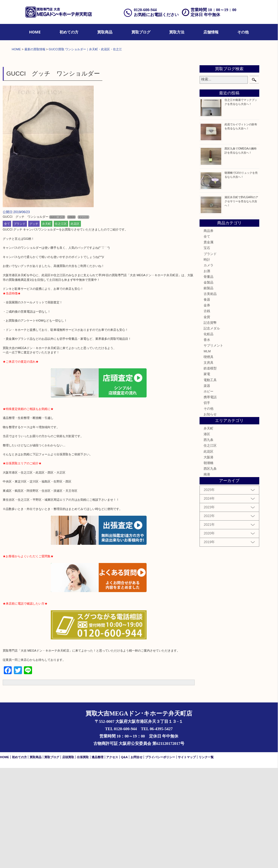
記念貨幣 (210, 423)
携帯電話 (210, 497)
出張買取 (83, 857)
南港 (207, 574)
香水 (207, 440)
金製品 (208, 382)
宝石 (207, 348)
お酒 (207, 371)
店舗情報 (211, 32)
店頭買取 (68, 857)
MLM (207, 451)
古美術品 (210, 394)
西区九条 (210, 569)
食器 (207, 399)
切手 (207, 503)
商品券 (208, 331)
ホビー (208, 491)
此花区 (75, 324)
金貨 (207, 417)
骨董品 (208, 377)
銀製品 (208, 388)
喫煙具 (208, 457)
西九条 (208, 540)
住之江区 (61, 324)
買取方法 (177, 32)
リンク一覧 (206, 857)
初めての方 (69, 32)
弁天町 (47, 324)
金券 (207, 405)
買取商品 (105, 32)
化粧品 (208, 434)
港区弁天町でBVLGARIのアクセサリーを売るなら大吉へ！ (241, 301)
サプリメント (213, 445)
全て (7, 324)
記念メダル (212, 428)
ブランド (20, 324)
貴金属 (208, 342)
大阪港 (208, 557)
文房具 (208, 463)
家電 (207, 474)
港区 (207, 534)
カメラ (208, 365)
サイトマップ (187, 857)
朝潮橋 (208, 563)
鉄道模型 (210, 469)
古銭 (207, 411)
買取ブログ (141, 32)
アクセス (112, 857)
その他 (243, 32)
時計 (207, 360)
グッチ (34, 324)
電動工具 (210, 480)
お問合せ (137, 857)
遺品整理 (97, 857)
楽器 (207, 486)
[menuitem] (35, 32)
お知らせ (210, 514)
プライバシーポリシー (160, 857)
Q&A (124, 857)
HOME (35, 32)
